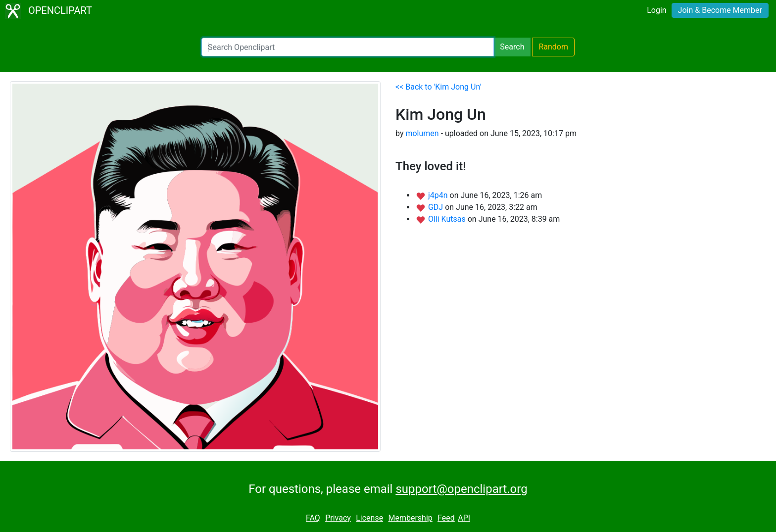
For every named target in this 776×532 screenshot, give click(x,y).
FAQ (313, 518)
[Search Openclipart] (348, 47)
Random (553, 47)
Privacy (338, 518)
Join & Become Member (720, 10)
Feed (446, 518)
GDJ (436, 207)
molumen (422, 133)
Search (512, 47)
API (464, 518)
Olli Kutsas (448, 219)
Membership (410, 518)
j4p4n (439, 195)
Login (656, 10)
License (369, 518)
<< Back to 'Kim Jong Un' (438, 87)
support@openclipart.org (461, 489)
